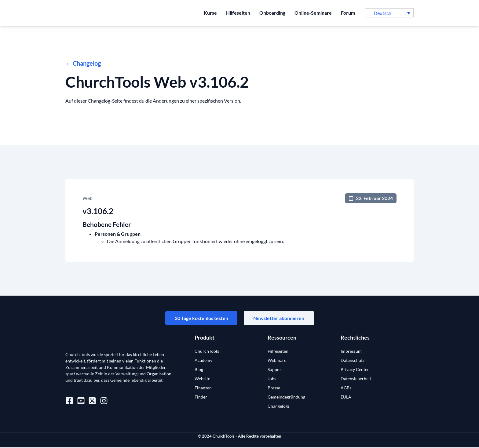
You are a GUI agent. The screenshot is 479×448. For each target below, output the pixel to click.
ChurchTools (207, 352)
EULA (346, 397)
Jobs (272, 379)
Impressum (351, 352)
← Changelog (83, 63)
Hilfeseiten (238, 13)
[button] (389, 13)
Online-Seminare (313, 13)
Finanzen (203, 388)
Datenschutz (353, 361)
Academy (203, 361)
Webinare (277, 361)
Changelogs (279, 407)
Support (275, 370)
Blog (199, 370)
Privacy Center (355, 370)
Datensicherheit (356, 379)
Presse (274, 388)
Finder (201, 397)
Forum (348, 13)
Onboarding (272, 13)
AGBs (346, 388)
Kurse (210, 13)
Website (202, 379)
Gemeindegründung (286, 397)
